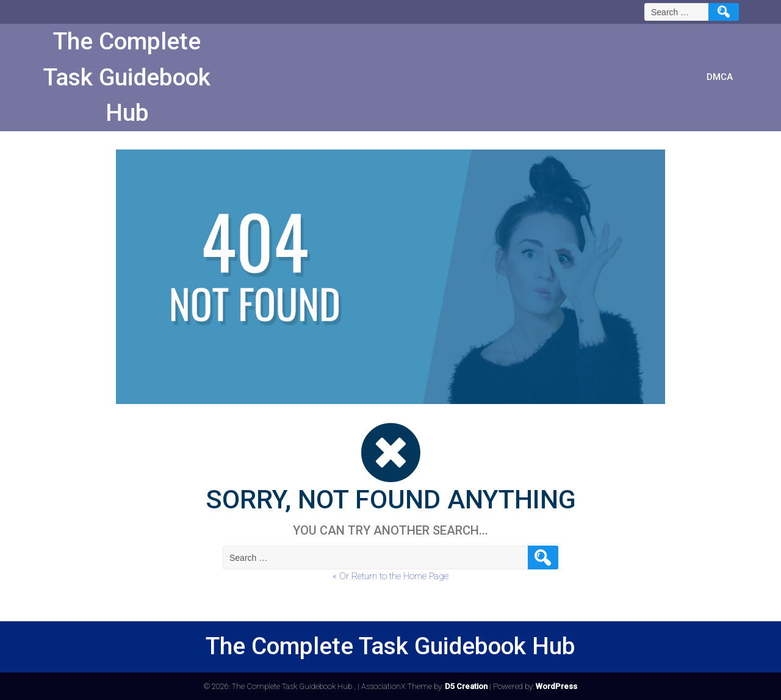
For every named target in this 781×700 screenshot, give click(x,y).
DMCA (720, 77)
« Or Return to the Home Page (390, 576)
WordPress (556, 686)
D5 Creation (466, 686)
